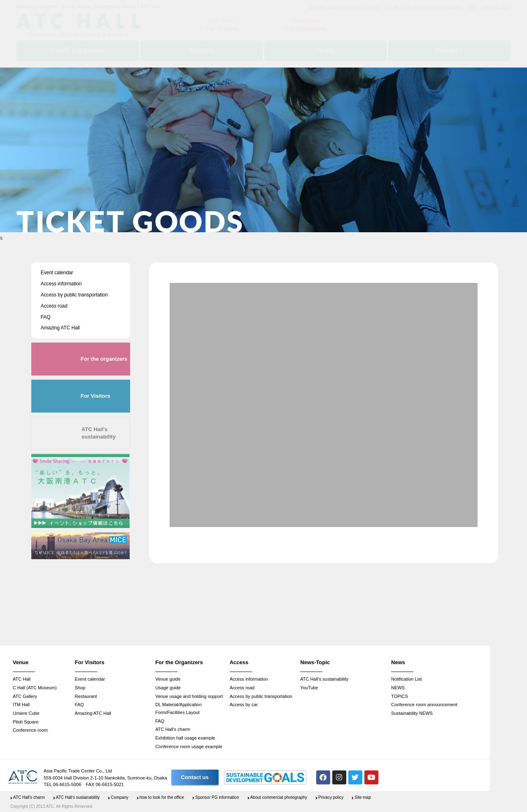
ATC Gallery (25, 696)
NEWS (398, 688)
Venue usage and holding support (189, 696)
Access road (54, 306)
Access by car (244, 705)
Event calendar (57, 273)
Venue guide (168, 679)
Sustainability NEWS (412, 713)
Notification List (407, 679)
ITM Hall (21, 705)
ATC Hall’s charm (173, 729)
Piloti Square (26, 722)
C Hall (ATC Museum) (35, 688)
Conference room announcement (424, 705)
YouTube (309, 688)
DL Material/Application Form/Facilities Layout (178, 708)
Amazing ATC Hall (60, 328)
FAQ (46, 317)
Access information (61, 284)
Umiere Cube (26, 713)
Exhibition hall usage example (185, 738)
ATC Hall (22, 679)
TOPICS (400, 696)
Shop (80, 688)
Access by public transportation (74, 295)
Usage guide (168, 688)
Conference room (30, 730)
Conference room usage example (189, 747)
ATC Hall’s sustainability (324, 679)
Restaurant (86, 696)
